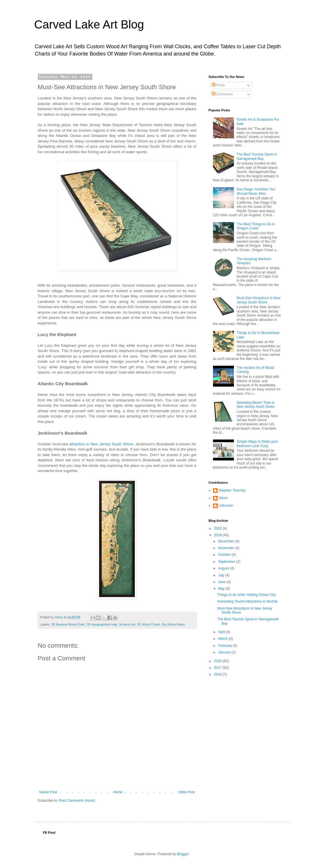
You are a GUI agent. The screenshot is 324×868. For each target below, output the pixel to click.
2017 (218, 668)
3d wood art (127, 624)
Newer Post (48, 792)
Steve (223, 498)
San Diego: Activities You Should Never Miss (256, 191)
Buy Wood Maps (173, 624)
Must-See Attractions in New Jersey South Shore (258, 300)
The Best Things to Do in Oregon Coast (256, 226)
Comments (222, 94)
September (227, 562)
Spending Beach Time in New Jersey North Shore (256, 405)
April (222, 632)
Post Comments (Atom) (77, 801)
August (224, 568)
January (225, 652)
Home (118, 792)
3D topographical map (102, 624)
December (227, 541)
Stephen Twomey (232, 490)
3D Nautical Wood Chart (68, 624)
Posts (218, 85)
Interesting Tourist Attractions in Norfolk (247, 601)
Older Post (187, 792)
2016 (218, 674)
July (222, 575)
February (225, 646)
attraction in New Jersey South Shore (101, 444)
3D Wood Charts (149, 624)
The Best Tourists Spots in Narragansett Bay (257, 156)
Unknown (226, 506)
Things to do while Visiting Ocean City (246, 595)
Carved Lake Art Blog (89, 24)
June (222, 582)
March (223, 639)
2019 (218, 535)
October (225, 555)
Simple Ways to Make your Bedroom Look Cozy (257, 444)
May (222, 589)
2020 (218, 528)
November (227, 548)
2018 (218, 661)
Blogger (183, 854)
